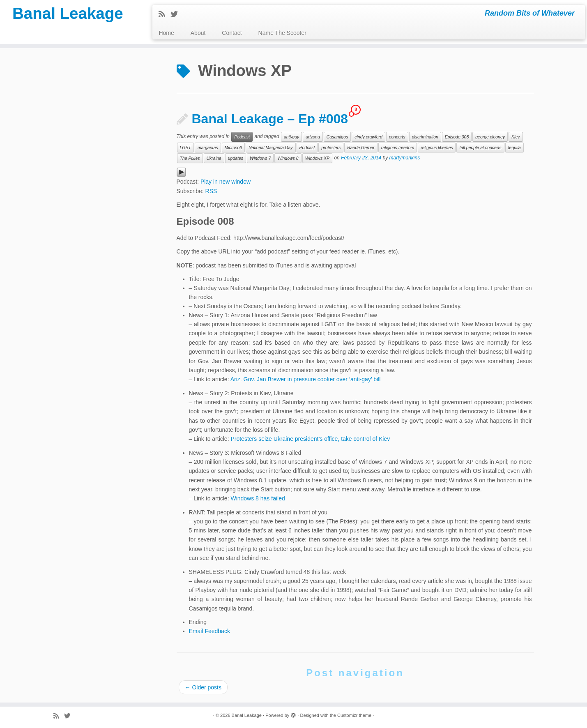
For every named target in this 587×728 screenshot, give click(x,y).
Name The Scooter (282, 33)
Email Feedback (209, 631)
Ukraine (214, 158)
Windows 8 (288, 158)
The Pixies (190, 158)
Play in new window (226, 182)
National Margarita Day (270, 147)
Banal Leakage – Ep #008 (270, 119)
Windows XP (317, 158)
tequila (514, 147)
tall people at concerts (480, 147)
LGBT (185, 147)
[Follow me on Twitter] (177, 14)
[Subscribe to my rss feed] (165, 14)
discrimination (425, 137)
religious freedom (398, 147)
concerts (397, 137)
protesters (331, 147)
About (198, 33)
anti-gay (291, 137)
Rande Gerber (361, 147)
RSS (211, 191)
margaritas (208, 147)
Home (166, 33)
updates (236, 158)
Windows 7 (260, 158)
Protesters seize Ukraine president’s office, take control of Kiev (310, 439)
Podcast (242, 137)
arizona (313, 137)
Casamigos (337, 137)
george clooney (490, 137)
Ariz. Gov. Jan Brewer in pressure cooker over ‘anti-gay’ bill (306, 379)
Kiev (516, 137)
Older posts (203, 687)
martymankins (405, 158)
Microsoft (234, 147)
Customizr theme (354, 715)
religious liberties (437, 147)
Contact (232, 33)
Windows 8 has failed (258, 498)
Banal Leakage (68, 14)
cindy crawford (368, 137)
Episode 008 (457, 137)
